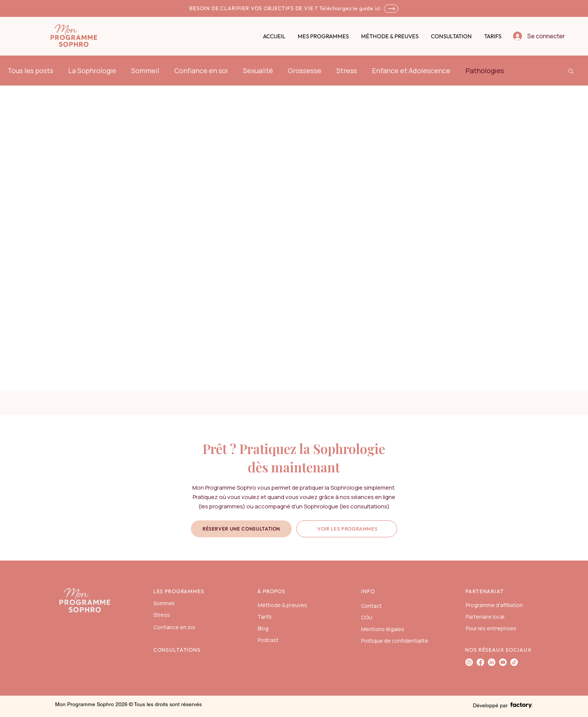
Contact (371, 606)
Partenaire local (485, 617)
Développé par (490, 705)
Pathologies (485, 71)
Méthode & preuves (282, 605)
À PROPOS (271, 591)
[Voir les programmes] (347, 529)
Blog (263, 628)
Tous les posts (30, 71)
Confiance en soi (201, 71)
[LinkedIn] (492, 662)
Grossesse (305, 71)
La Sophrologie (92, 71)
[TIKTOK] (514, 662)
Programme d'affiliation (494, 605)
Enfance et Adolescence (411, 71)
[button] (571, 71)
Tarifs (265, 617)
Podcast (268, 640)
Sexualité (258, 71)
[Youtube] (503, 662)
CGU (367, 617)
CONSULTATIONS (177, 650)
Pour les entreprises (491, 628)
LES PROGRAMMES (179, 591)
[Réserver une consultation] (241, 529)
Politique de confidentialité (395, 641)
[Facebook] (480, 662)
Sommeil (145, 71)
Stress (347, 71)
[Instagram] (469, 662)
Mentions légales (383, 629)
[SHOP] (391, 9)
